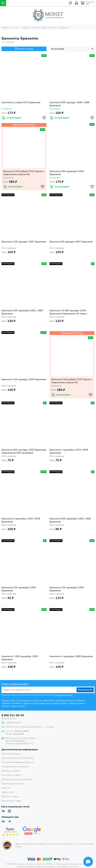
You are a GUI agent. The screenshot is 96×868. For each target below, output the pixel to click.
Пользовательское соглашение (17, 758)
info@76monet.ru (14, 723)
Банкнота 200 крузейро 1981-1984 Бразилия (22, 312)
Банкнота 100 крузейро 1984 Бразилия (67, 589)
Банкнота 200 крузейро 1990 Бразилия (67, 173)
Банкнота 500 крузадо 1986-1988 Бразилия (69, 104)
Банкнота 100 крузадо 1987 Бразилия (24, 242)
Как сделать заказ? (11, 775)
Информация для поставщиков (17, 779)
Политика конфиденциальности (18, 762)
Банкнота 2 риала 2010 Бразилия (21, 103)
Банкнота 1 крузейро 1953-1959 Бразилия (69, 451)
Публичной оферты (63, 695)
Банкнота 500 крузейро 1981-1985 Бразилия (70, 520)
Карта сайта (8, 792)
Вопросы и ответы (11, 771)
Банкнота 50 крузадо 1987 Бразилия (71, 242)
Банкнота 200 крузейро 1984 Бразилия (19, 589)
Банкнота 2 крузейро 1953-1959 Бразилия (21, 520)
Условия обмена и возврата (16, 767)
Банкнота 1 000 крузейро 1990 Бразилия (20, 658)
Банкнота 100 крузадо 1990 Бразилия (24, 379)
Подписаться (85, 690)
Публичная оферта (11, 754)
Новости (6, 788)
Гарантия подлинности (13, 784)
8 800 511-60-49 (13, 715)
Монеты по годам (10, 796)
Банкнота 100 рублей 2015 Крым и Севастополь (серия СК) (24, 173)
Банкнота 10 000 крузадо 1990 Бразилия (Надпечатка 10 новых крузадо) (68, 312)
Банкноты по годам (11, 801)
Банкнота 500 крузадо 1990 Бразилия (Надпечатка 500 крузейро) (24, 451)
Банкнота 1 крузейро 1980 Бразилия (71, 656)
